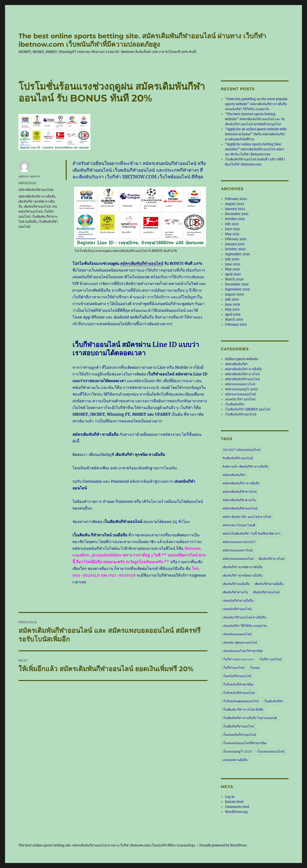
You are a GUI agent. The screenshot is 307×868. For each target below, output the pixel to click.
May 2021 (232, 234)
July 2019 (232, 299)
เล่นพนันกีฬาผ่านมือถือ (238, 601)
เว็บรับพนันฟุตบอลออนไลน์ (241, 701)
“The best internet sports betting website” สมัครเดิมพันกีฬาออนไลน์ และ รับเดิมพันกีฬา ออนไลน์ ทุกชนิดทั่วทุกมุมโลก (255, 119)
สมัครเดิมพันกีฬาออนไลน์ (142, 263)
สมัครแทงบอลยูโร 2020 (241, 389)
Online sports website (242, 359)
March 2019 (234, 320)
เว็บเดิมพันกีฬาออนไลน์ (241, 414)
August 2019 (234, 294)
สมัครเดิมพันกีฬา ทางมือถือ (37, 196)
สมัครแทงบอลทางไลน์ (240, 384)
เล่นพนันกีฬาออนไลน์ (237, 609)
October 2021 (235, 219)
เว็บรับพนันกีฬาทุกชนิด (238, 684)
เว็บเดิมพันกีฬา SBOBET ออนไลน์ (248, 409)
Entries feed (234, 802)
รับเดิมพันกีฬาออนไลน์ (238, 458)
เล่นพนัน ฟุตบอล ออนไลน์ (240, 642)
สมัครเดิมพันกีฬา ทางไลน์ (242, 374)
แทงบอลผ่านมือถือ (235, 760)
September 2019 (237, 289)
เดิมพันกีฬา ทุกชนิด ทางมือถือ (243, 567)
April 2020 (233, 274)
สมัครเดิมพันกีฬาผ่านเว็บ (239, 500)
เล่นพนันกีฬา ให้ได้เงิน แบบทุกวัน (245, 626)
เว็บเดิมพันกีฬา (235, 404)
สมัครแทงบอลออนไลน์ (240, 394)
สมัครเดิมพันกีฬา (236, 364)
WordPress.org (236, 812)
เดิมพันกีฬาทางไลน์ (271, 559)
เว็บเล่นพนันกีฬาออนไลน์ (239, 735)
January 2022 (235, 209)
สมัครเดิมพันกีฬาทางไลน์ (240, 492)
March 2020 (234, 279)
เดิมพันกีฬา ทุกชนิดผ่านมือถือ (242, 575)
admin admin (29, 176)
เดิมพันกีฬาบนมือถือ (236, 584)
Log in (230, 797)
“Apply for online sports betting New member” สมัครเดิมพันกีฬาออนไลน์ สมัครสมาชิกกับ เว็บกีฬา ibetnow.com (254, 149)
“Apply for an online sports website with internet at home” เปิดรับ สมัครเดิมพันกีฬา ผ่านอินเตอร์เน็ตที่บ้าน (256, 134)
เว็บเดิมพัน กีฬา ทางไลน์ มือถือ (243, 709)
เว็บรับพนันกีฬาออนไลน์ (239, 693)
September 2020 (237, 254)
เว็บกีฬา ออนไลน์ (270, 659)
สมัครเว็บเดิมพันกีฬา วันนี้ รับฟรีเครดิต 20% (252, 533)
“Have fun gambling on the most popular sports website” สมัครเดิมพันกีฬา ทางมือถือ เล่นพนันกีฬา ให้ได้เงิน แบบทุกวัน (256, 104)
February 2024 (236, 199)
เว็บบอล (255, 668)
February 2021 (236, 239)
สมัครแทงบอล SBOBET (239, 542)
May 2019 (232, 309)
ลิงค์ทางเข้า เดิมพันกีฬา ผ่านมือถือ (245, 466)
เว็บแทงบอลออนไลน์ (271, 751)
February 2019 (236, 325)
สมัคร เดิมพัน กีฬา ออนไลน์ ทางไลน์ (247, 517)
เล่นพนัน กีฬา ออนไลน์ (240, 399)
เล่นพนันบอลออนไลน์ (237, 634)
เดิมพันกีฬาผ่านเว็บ (235, 592)
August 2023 (234, 204)
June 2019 (233, 304)
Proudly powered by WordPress (223, 845)
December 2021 (237, 214)
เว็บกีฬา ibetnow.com (238, 659)
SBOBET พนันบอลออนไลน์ (242, 450)
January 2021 (235, 244)
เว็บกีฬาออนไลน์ (234, 668)
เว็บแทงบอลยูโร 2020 (237, 751)
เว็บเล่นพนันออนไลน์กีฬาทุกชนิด (245, 743)
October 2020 (235, 249)
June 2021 (232, 229)
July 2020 (232, 259)
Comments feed (237, 807)
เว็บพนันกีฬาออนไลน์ (237, 676)
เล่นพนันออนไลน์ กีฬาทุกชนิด (243, 651)
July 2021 (232, 224)
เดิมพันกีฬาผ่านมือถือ (269, 584)
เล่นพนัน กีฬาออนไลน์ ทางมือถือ (244, 617)
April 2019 (233, 315)
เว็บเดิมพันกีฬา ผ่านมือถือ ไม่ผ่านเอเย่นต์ (250, 718)
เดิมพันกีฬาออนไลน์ (37, 206)
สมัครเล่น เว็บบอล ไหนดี (239, 525)
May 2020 (232, 269)
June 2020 (233, 264)
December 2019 (237, 284)
